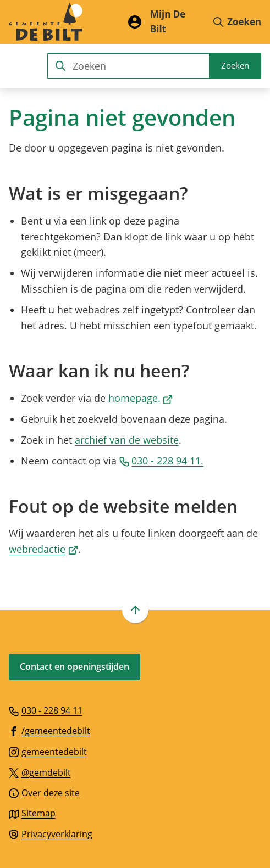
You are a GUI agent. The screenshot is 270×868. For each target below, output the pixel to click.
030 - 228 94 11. (162, 461)
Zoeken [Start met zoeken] (235, 65)
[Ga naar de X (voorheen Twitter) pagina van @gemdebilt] (40, 772)
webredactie (43, 549)
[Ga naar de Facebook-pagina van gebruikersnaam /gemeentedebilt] (49, 730)
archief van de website (127, 440)
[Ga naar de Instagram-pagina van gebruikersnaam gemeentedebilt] (48, 751)
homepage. (141, 398)
